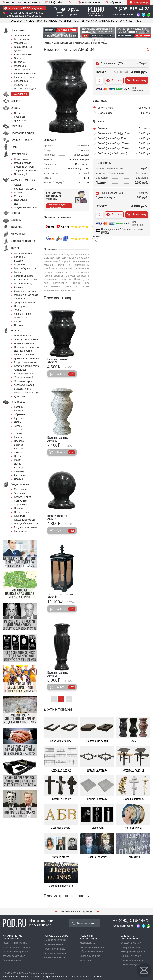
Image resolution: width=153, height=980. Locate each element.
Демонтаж (20, 396)
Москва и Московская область (21, 2)
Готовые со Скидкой (25, 89)
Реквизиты (99, 977)
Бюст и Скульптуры (25, 268)
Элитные (19, 58)
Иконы (18, 422)
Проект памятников (55, 949)
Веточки (19, 445)
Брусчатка (20, 264)
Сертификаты (22, 505)
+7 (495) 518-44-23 (131, 9)
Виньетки (19, 449)
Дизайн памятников (13, 960)
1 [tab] (90, 40)
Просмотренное (89, 2)
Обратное (20, 414)
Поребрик (19, 306)
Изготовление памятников (29, 923)
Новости (19, 508)
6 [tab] (102, 40)
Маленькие (20, 66)
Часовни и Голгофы (25, 73)
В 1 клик (114, 81)
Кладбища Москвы (25, 520)
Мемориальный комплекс (17, 947)
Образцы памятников (92, 951)
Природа (19, 441)
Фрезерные (20, 43)
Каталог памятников (14, 956)
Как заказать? (87, 943)
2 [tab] (92, 40)
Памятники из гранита (15, 943)
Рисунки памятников (25, 527)
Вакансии (19, 516)
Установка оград (23, 381)
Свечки (18, 452)
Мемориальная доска (26, 295)
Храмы (18, 433)
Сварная (19, 113)
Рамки (17, 460)
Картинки (19, 407)
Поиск (70, 2)
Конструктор (139, 2)
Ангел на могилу (23, 253)
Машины (19, 471)
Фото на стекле (23, 163)
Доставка (36, 21)
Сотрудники (21, 501)
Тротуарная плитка (25, 302)
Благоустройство (23, 374)
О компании (19, 21)
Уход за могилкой (24, 377)
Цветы (18, 204)
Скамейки (20, 299)
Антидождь (20, 370)
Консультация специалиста (57, 206)
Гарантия (79, 21)
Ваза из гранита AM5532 (57, 439)
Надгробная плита (131, 947)
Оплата (92, 21)
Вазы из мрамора (24, 276)
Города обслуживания (26, 524)
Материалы (20, 489)
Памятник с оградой (132, 960)
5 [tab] (100, 40)
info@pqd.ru (54, 2)
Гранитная (20, 121)
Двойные (19, 51)
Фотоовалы (20, 318)
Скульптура (20, 200)
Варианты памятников (92, 947)
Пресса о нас (21, 512)
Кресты (18, 437)
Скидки (104, 21)
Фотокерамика (22, 159)
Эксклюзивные (22, 70)
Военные (19, 468)
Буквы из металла (24, 167)
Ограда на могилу (131, 943)
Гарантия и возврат (80, 977)
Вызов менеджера (84, 923)
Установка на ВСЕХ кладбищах (24, 8)
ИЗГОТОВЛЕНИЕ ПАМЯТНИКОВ (12, 937)
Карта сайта (21, 531)
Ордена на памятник (26, 207)
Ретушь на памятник (25, 362)
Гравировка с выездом (27, 358)
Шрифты (19, 418)
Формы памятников (55, 957)
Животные (20, 475)
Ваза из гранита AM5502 (57, 361)
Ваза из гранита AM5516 (57, 674)
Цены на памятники (55, 940)
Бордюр (18, 261)
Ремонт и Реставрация (27, 393)
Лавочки (19, 287)
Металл (18, 196)
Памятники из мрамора (16, 951)
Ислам (18, 464)
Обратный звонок (123, 15)
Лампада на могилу (25, 291)
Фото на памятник (24, 343)
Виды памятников (54, 944)
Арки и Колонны (23, 54)
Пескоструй (20, 174)
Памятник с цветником (133, 965)
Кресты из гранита (24, 77)
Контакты (136, 21)
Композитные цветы (25, 189)
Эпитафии (20, 493)
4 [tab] (97, 40)
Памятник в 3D (22, 336)
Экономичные (22, 35)
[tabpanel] (61, 33)
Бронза (18, 192)
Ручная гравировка (25, 355)
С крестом (20, 62)
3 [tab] (95, 40)
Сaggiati (18, 325)
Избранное (113, 2)
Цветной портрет (23, 351)
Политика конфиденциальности (49, 977)
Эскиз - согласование (26, 339)
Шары (17, 321)
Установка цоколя (24, 385)
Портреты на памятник (27, 347)
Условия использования (16, 977)
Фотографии (119, 21)
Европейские (21, 81)
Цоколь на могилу (131, 956)
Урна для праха (23, 314)
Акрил (17, 185)
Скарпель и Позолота (26, 171)
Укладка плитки (23, 389)
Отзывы (66, 21)
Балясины (20, 257)
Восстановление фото (26, 366)
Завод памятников (90, 956)
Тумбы (18, 310)
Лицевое (19, 411)
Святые (18, 430)
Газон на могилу (23, 283)
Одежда (19, 479)
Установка (51, 21)
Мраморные (21, 85)
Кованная (19, 117)
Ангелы (18, 426)
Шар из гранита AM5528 (57, 517)
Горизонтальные (23, 47)
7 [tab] (104, 40)
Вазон (17, 272)
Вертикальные (22, 39)
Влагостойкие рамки (25, 280)
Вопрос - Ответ (22, 497)
